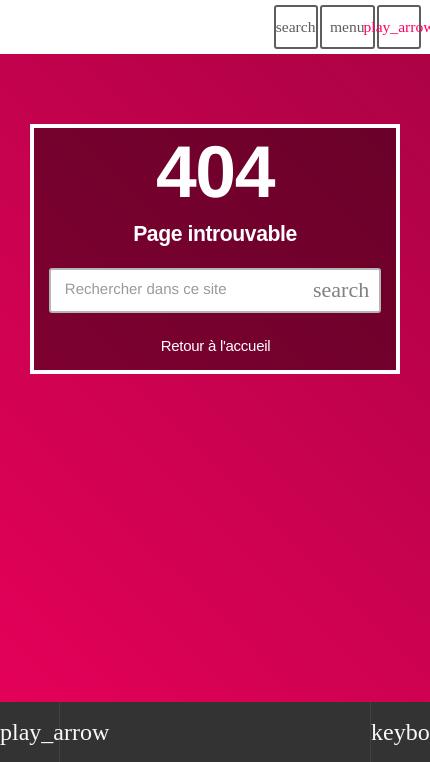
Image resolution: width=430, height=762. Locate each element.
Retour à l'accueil (216, 345)
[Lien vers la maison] (59, 27)
